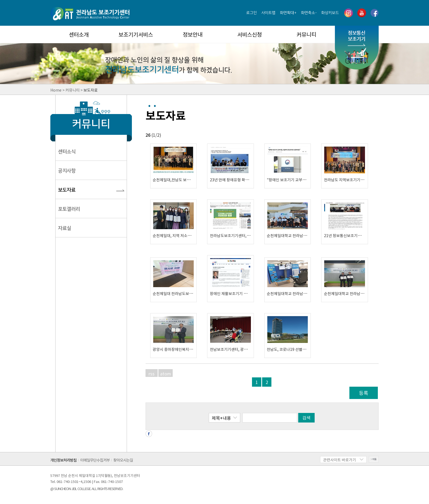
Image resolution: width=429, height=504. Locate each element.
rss (152, 374)
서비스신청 (250, 34)
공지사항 (67, 171)
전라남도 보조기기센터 (90, 14)
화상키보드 (330, 13)
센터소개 (79, 34)
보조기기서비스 (136, 34)
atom (166, 374)
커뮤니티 (306, 34)
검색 (306, 418)
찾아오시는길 (123, 460)
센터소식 (67, 152)
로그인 (252, 13)
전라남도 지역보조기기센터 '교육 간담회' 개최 (360, 180)
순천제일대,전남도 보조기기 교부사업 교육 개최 (190, 180)
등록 (364, 393)
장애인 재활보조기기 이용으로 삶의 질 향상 (244, 293)
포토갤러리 (69, 209)
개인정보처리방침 (63, 460)
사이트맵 (268, 13)
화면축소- (309, 13)
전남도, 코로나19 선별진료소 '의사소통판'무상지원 (307, 349)
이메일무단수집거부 (95, 460)
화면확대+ (288, 13)
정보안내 (193, 34)
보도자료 (67, 190)
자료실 (65, 228)
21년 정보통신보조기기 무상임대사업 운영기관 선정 (365, 235)
